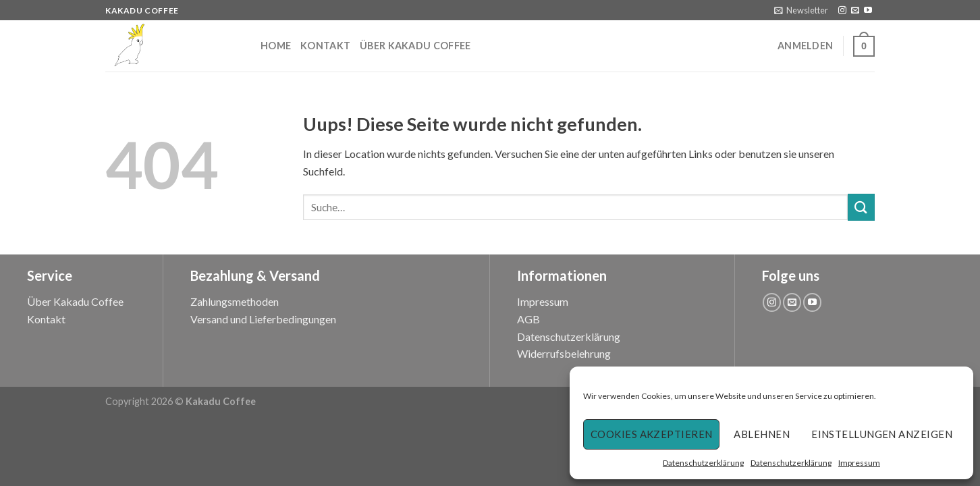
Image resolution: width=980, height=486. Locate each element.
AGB (528, 319)
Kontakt (325, 46)
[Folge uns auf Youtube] (868, 11)
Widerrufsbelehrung (564, 353)
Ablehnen (762, 434)
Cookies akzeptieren (652, 434)
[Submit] (861, 207)
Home (276, 46)
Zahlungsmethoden (235, 301)
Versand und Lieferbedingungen (263, 319)
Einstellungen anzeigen (882, 434)
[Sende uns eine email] (855, 11)
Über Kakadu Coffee (415, 46)
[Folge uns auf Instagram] (842, 11)
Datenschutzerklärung (703, 463)
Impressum (859, 463)
